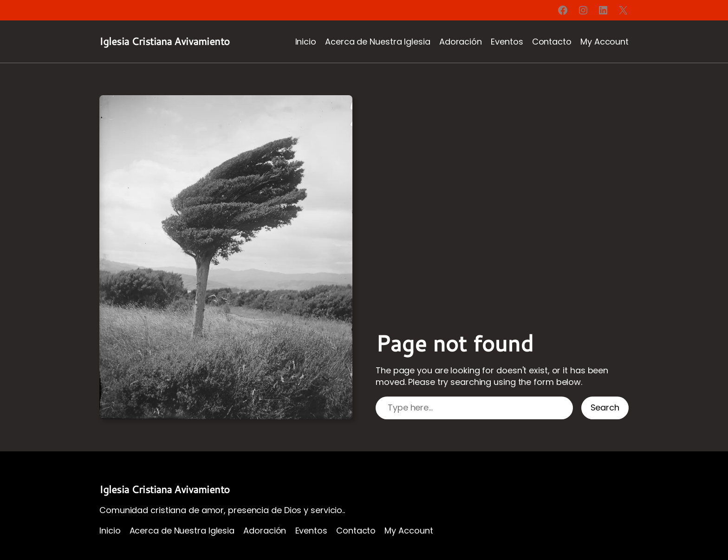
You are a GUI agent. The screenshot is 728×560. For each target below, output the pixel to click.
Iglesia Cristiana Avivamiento (165, 41)
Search (605, 407)
